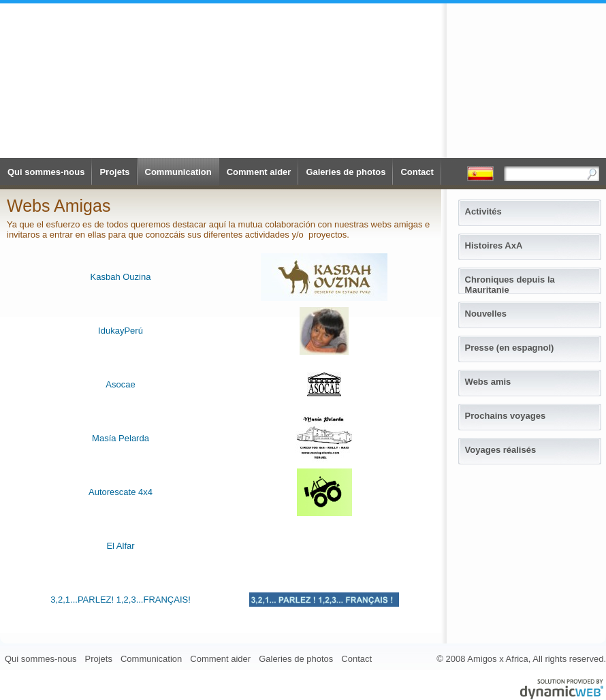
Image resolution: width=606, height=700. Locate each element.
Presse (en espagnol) (510, 348)
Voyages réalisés (501, 450)
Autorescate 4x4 (121, 492)
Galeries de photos (346, 172)
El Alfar (120, 546)
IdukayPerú (121, 331)
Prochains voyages (506, 416)
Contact (417, 172)
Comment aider (259, 172)
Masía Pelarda (121, 438)
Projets (114, 172)
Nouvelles (486, 314)
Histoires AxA (494, 245)
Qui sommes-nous (46, 172)
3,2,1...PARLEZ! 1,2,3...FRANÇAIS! (121, 600)
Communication (178, 172)
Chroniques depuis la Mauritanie (510, 281)
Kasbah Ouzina (121, 277)
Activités (483, 211)
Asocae (120, 384)
